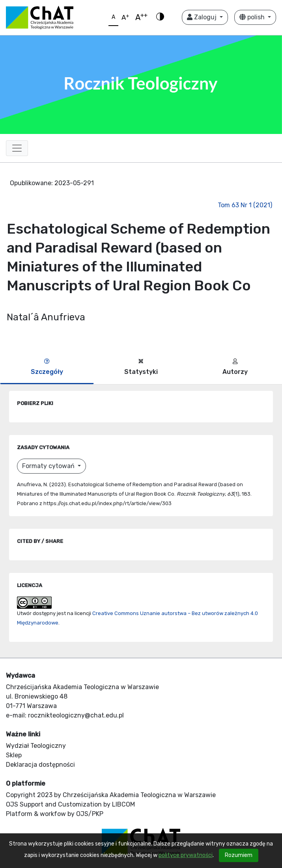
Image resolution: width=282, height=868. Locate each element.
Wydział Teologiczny (36, 746)
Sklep (14, 755)
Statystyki (141, 367)
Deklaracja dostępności (40, 765)
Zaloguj (203, 17)
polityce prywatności (186, 855)
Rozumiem (239, 855)
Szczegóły (47, 367)
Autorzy (235, 367)
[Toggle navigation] (17, 148)
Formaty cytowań (49, 466)
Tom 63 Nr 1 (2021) (245, 205)
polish (253, 17)
